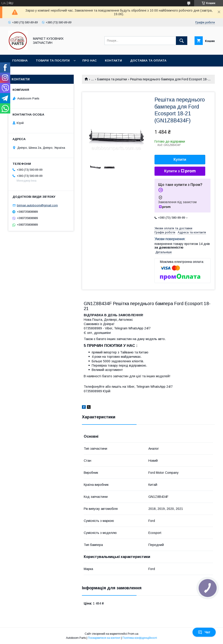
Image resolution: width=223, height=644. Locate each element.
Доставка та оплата (148, 60)
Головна (20, 60)
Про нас (90, 60)
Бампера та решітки (112, 79)
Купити (180, 159)
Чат (204, 632)
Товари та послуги (53, 60)
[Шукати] (182, 41)
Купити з (180, 171)
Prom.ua (133, 634)
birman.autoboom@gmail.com (37, 205)
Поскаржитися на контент (104, 638)
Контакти (113, 60)
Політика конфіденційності (140, 638)
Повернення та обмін (32, 72)
